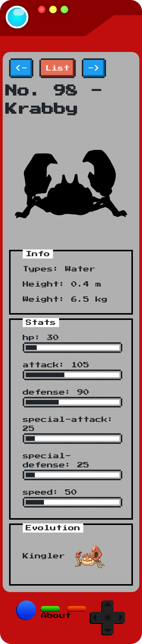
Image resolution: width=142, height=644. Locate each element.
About (56, 616)
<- (21, 68)
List (58, 68)
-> (94, 68)
